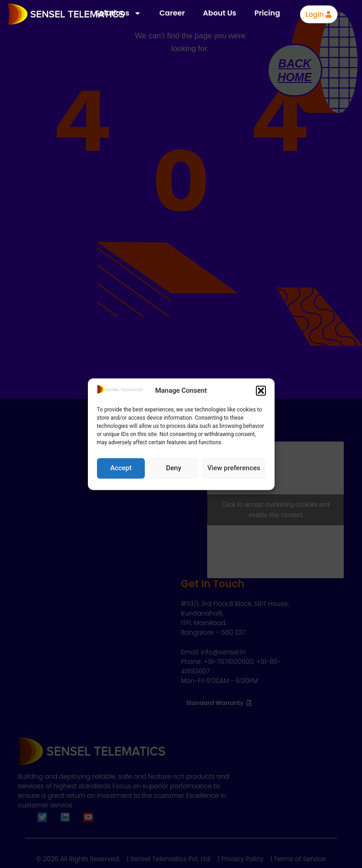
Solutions (118, 13)
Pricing (267, 13)
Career (172, 13)
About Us (220, 13)
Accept (121, 468)
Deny (173, 468)
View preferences (234, 468)
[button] (261, 391)
